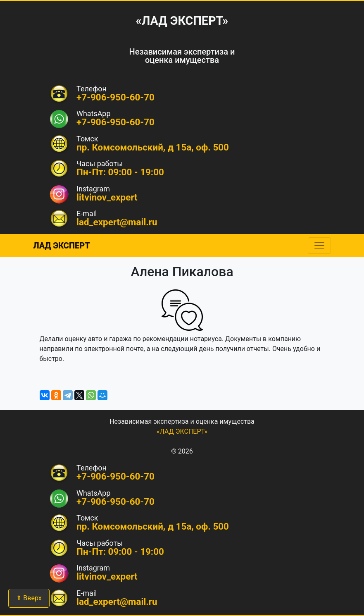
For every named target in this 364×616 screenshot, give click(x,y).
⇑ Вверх (29, 598)
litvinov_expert (107, 197)
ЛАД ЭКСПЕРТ (62, 246)
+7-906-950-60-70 (115, 122)
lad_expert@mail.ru (117, 222)
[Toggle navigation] (319, 246)
